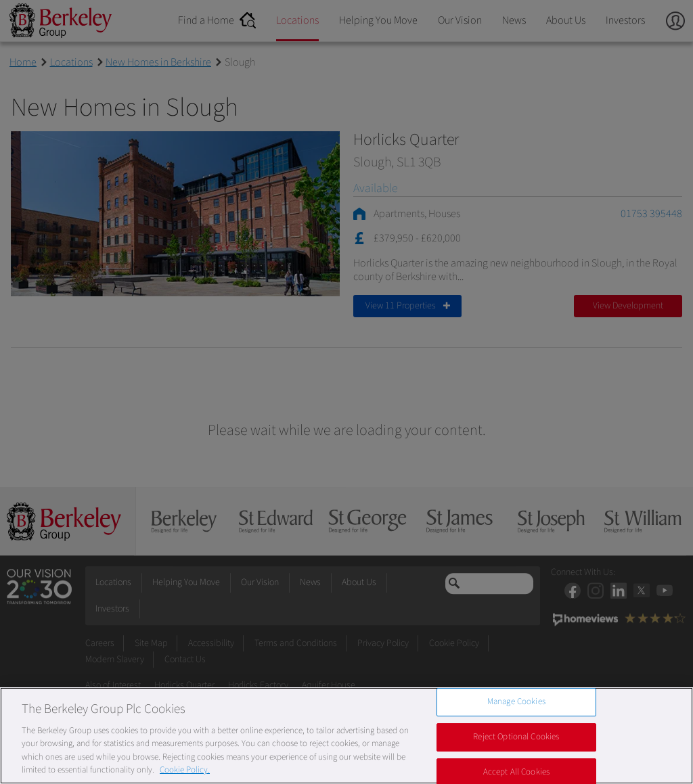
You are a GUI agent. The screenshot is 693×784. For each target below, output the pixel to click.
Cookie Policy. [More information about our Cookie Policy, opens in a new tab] (185, 770)
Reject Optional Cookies (516, 737)
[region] (346, 736)
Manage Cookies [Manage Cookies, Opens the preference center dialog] (516, 702)
